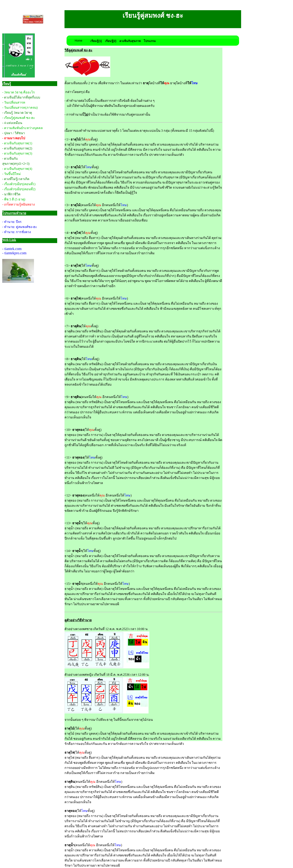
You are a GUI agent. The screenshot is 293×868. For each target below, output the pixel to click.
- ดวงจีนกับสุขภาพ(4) (17, 169)
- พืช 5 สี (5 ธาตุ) (14, 199)
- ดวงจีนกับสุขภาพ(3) (17, 153)
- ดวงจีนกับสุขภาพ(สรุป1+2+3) (16, 161)
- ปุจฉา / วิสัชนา (14, 133)
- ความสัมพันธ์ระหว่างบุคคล (22, 128)
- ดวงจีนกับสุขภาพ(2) (17, 148)
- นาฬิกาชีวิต (11, 194)
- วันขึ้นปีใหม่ (11, 174)
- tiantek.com (12, 249)
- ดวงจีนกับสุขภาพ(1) (17, 143)
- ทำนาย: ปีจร (12, 222)
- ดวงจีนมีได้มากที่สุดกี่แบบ (21, 97)
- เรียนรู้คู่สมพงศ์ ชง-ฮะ (19, 118)
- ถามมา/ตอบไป (14, 138)
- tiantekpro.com (14, 253)
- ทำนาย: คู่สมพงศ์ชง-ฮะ (20, 227)
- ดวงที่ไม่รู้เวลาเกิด (16, 179)
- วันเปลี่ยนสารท (14, 102)
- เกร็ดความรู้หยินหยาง (19, 204)
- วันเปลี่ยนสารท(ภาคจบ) (20, 108)
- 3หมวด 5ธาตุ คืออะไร (19, 92)
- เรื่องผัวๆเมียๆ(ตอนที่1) (19, 184)
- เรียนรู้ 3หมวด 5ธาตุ (17, 113)
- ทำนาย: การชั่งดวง (17, 232)
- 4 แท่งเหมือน (12, 123)
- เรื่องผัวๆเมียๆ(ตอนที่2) (19, 189)
